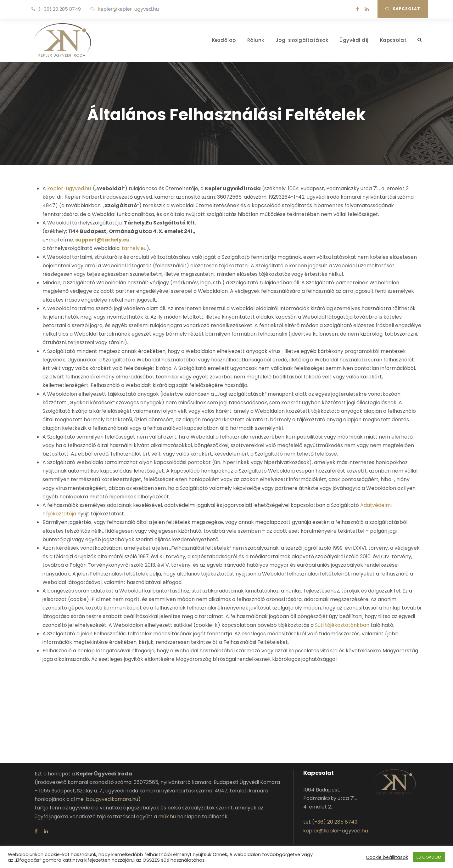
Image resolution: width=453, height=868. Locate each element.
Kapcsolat (403, 9)
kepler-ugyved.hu (69, 188)
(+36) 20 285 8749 (60, 9)
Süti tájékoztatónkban (342, 625)
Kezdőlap (224, 40)
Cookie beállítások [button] (387, 857)
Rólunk (256, 40)
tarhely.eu (134, 248)
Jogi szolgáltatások (302, 40)
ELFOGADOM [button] (429, 857)
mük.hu (167, 817)
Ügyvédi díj (354, 40)
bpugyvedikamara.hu (112, 799)
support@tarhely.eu (102, 240)
